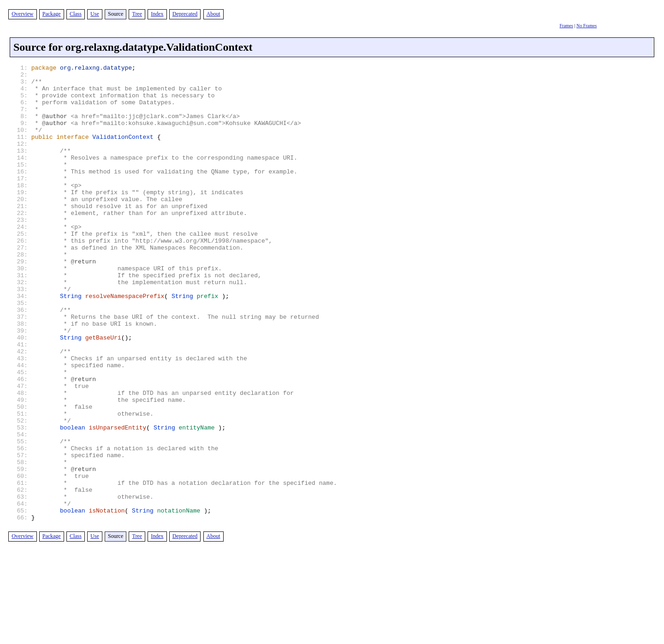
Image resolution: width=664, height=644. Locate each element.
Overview (22, 14)
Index (157, 14)
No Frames (587, 26)
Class (76, 14)
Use (95, 14)
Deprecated (185, 14)
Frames (566, 26)
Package (52, 14)
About (213, 14)
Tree (137, 14)
